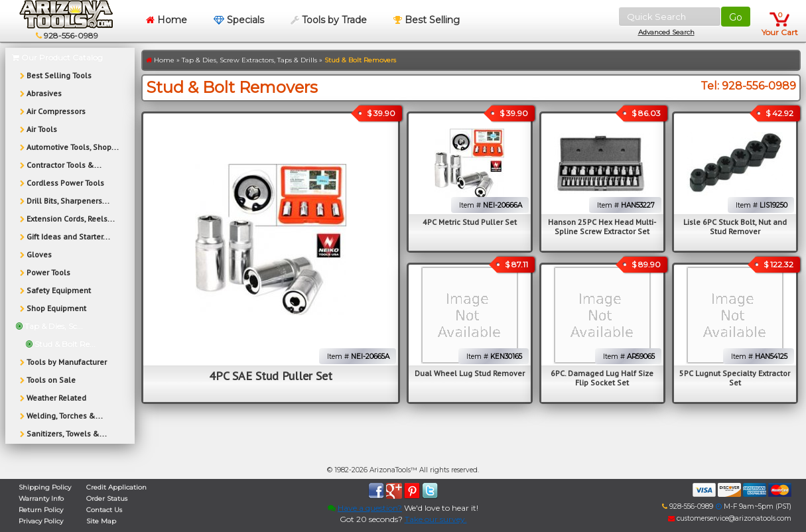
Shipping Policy (45, 487)
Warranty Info (41, 499)
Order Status (107, 499)
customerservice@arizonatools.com (730, 518)
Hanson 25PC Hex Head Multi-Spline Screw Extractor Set (602, 227)
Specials (239, 20)
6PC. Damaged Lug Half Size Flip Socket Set (602, 378)
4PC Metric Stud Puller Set (470, 222)
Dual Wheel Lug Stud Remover (470, 373)
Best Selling (427, 20)
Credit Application (116, 487)
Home (167, 20)
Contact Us (104, 510)
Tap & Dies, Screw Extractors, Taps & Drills (249, 60)
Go (736, 17)
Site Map (101, 521)
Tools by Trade (329, 20)
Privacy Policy (41, 521)
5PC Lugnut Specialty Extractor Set (735, 378)
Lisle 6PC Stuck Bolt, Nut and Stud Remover (735, 227)
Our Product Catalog (57, 57)
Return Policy (41, 510)
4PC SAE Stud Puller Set (271, 376)
